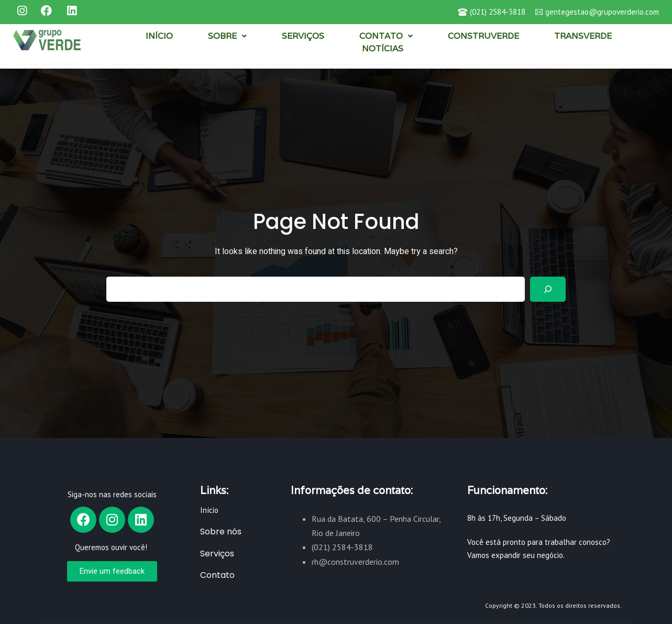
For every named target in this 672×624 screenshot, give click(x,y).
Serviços (217, 554)
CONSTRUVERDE (483, 36)
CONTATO (386, 36)
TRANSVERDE (583, 36)
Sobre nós (221, 532)
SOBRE (227, 36)
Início (209, 510)
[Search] (548, 289)
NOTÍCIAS (383, 48)
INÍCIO (159, 36)
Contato (217, 575)
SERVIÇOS (303, 36)
